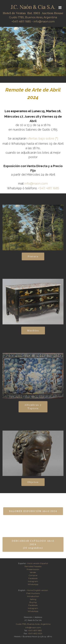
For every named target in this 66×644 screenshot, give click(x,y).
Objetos (33, 484)
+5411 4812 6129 (35, 634)
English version (41, 591)
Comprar (33, 576)
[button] (13, 67)
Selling (33, 600)
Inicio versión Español (38, 564)
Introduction (33, 597)
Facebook (33, 579)
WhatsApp (33, 585)
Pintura (33, 259)
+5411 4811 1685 (21, 22)
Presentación (33, 570)
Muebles (33, 333)
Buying (33, 603)
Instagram (33, 582)
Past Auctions (33, 594)
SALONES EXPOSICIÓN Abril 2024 (33, 514)
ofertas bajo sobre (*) (43, 140)
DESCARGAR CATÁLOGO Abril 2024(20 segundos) (33, 549)
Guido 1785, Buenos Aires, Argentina (33, 18)
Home (30, 591)
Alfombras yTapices (33, 410)
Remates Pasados (33, 567)
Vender (33, 573)
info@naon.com (44, 22)
